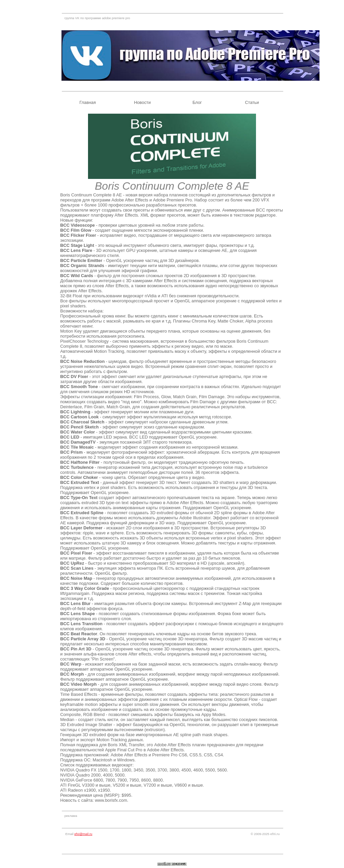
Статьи (252, 102)
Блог (197, 102)
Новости (142, 102)
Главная (88, 102)
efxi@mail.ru (83, 834)
